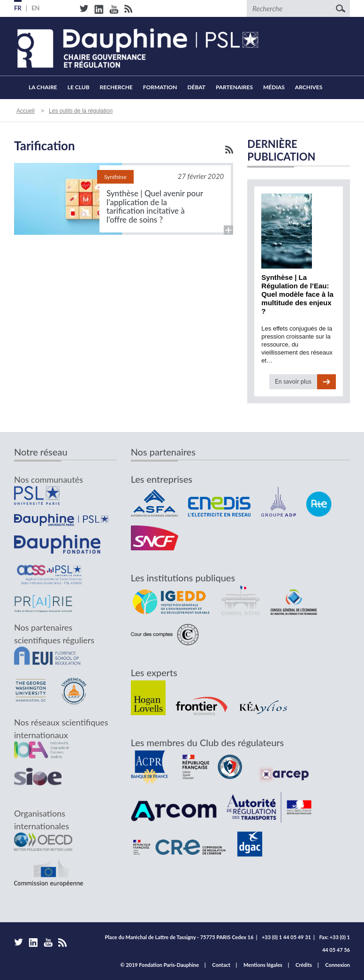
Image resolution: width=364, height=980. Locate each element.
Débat (196, 87)
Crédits (304, 965)
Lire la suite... (124, 199)
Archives (309, 87)
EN (36, 8)
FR (18, 8)
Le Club (79, 87)
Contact (221, 965)
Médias (274, 87)
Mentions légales (263, 965)
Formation (160, 87)
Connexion (337, 965)
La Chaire (43, 87)
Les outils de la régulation (81, 111)
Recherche (116, 87)
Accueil (19, 88)
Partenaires (234, 87)
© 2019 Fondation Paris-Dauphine (159, 965)
